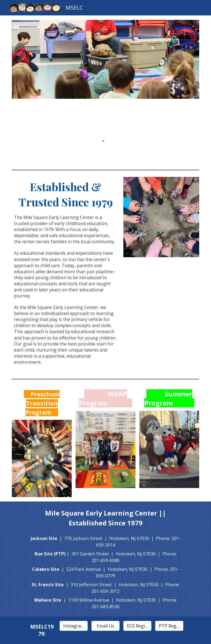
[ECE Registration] (138, 626)
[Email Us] (106, 626)
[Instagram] (74, 626)
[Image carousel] (106, 62)
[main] (66, 275)
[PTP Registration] (169, 626)
